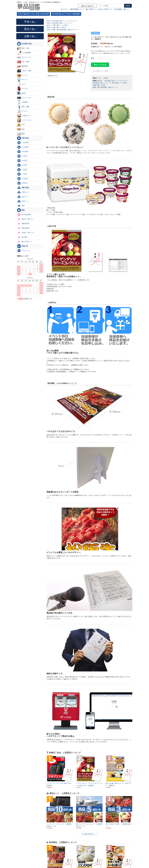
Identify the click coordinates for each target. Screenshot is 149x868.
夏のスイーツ (113, 87)
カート (128, 9)
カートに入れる (100, 65)
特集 (94, 87)
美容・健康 (23, 107)
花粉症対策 (23, 224)
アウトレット (24, 251)
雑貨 (21, 134)
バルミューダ (24, 98)
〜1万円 (124, 83)
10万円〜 (22, 183)
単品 (104, 85)
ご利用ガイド (92, 9)
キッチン (22, 111)
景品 (30, 29)
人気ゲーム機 (24, 71)
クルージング (24, 57)
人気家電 (22, 102)
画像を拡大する (52, 76)
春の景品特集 (24, 215)
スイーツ (108, 83)
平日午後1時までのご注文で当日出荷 (33, 14)
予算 (30, 22)
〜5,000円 (23, 152)
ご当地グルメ (24, 116)
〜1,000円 (23, 143)
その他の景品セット (89, 834)
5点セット (23, 197)
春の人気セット (25, 242)
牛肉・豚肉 (23, 62)
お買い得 (22, 246)
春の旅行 (22, 237)
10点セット (23, 192)
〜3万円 (22, 165)
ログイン (66, 9)
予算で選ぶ (116, 83)
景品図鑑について (78, 9)
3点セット (23, 201)
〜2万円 (22, 161)
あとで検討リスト (106, 9)
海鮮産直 (22, 66)
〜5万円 (22, 170)
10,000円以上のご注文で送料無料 (66, 14)
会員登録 (119, 9)
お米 (21, 125)
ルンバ (22, 84)
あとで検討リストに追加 (100, 71)
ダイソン (22, 80)
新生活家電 (23, 228)
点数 (30, 36)
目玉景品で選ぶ (110, 81)
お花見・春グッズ (25, 233)
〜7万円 (22, 174)
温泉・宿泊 (23, 48)
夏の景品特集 (102, 87)
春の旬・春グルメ (25, 219)
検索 (128, 6)
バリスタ (22, 89)
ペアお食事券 (24, 53)
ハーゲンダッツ (122, 81)
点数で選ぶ (97, 85)
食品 (21, 129)
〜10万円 (22, 179)
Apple (21, 93)
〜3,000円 (23, 147)
